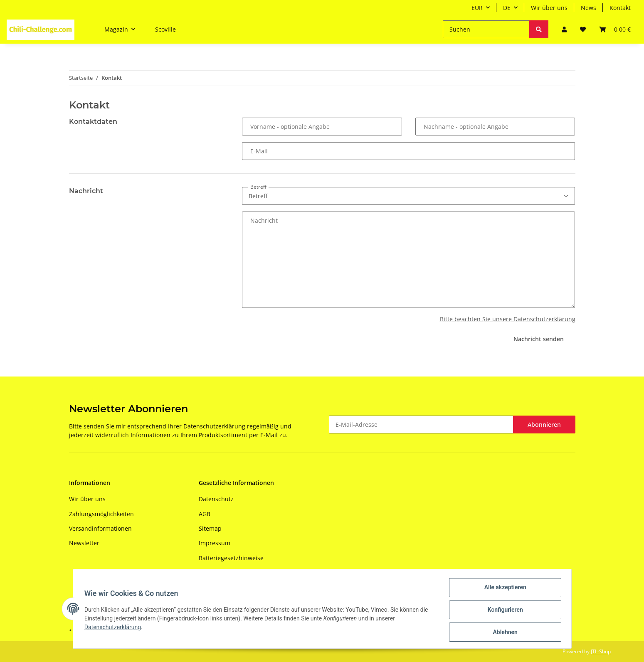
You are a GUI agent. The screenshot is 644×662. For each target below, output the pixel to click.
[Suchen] (486, 29)
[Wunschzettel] (583, 29)
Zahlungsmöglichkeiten (101, 514)
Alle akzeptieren (503, 589)
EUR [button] (477, 8)
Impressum (215, 543)
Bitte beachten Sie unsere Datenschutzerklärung (508, 319)
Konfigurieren (503, 611)
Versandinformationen (100, 528)
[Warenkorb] (615, 29)
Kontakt (620, 8)
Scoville (165, 29)
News (588, 8)
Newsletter (84, 543)
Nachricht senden (539, 339)
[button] (564, 29)
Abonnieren (544, 425)
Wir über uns (549, 8)
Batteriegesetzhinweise (231, 558)
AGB (205, 514)
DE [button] (507, 8)
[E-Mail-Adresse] (421, 425)
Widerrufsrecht (220, 572)
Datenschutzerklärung (214, 426)
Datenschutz (216, 499)
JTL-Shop (601, 651)
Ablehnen (503, 632)
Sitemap (210, 528)
